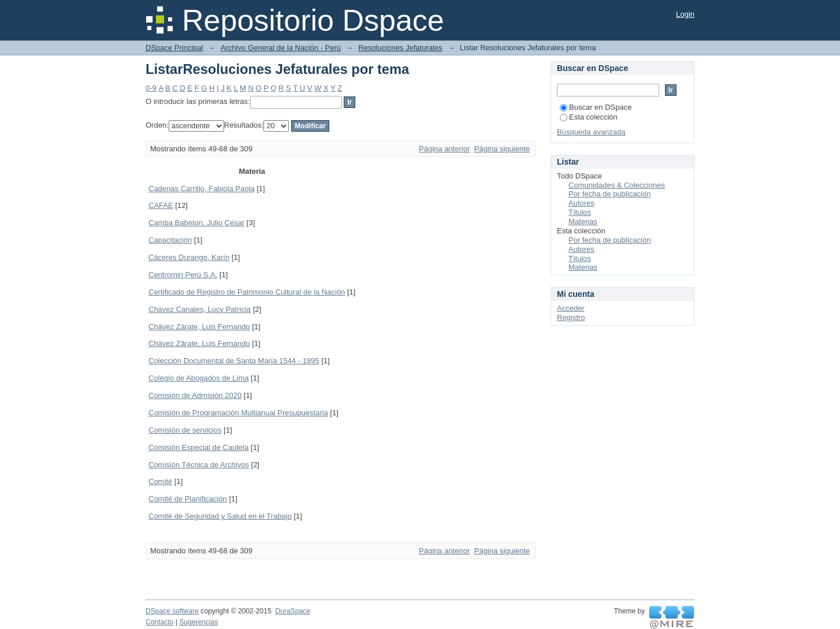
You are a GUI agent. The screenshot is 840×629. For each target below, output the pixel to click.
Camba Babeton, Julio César (196, 223)
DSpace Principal (174, 48)
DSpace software (172, 611)
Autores (581, 203)
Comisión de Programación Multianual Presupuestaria (238, 413)
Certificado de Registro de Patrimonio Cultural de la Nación (247, 292)
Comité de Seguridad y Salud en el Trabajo (220, 516)
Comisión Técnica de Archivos (199, 465)
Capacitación (170, 240)
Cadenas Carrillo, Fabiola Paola (202, 189)
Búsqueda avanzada (591, 132)
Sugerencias (198, 622)
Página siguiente (502, 149)
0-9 (151, 88)
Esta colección (589, 117)
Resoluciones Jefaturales (400, 48)
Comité (160, 481)
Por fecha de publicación (609, 194)
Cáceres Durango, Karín (189, 257)
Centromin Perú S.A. (183, 275)
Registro (571, 317)
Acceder (571, 308)
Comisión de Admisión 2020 (195, 395)
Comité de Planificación (188, 499)
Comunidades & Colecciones (617, 185)
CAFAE (161, 205)
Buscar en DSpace (596, 107)
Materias (583, 222)
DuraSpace (292, 611)
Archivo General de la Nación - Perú (281, 48)
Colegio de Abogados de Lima (198, 378)
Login (685, 14)
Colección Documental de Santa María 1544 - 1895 (234, 361)
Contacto (159, 622)
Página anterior (444, 149)
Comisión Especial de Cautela (198, 447)
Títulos (580, 212)
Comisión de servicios (185, 430)
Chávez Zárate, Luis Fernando (199, 327)
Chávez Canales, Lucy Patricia (200, 309)
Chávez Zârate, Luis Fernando (199, 343)
